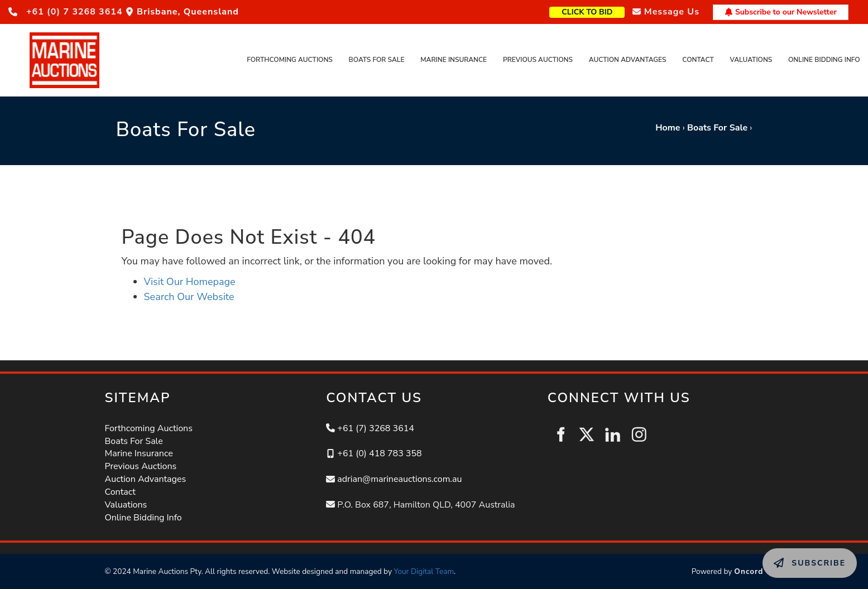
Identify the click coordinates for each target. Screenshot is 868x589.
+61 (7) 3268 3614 (376, 428)
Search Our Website (189, 297)
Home (668, 128)
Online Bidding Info (824, 60)
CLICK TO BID (605, 11)
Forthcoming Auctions (290, 60)
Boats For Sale (377, 60)
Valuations (751, 60)
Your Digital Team (424, 571)
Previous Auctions (538, 60)
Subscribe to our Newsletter (781, 12)
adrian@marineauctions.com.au (399, 479)
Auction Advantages (628, 60)
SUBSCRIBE (787, 554)
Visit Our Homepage (190, 282)
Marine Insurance (454, 60)
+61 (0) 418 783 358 (379, 453)
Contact (698, 60)
